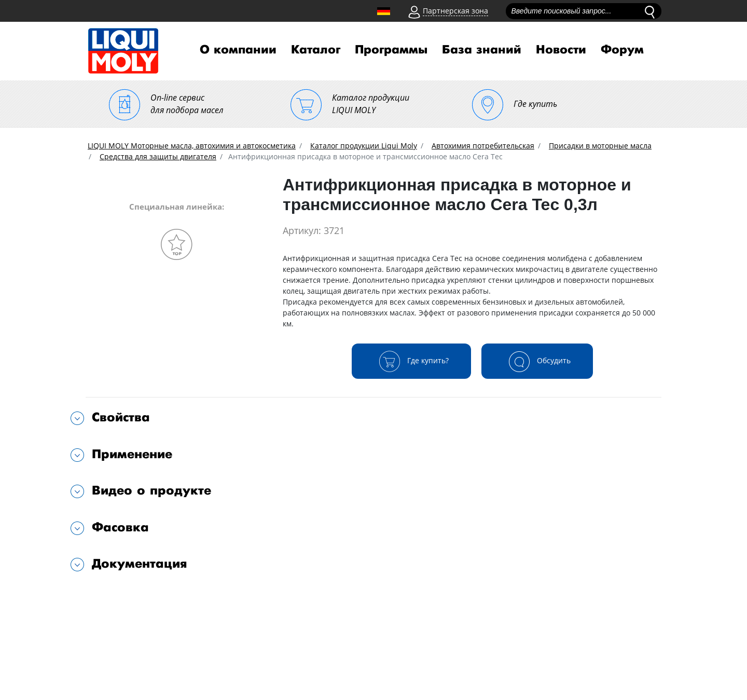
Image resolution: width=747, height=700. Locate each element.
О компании (238, 50)
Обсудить (537, 361)
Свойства (121, 417)
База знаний (482, 50)
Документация (140, 564)
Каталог (316, 50)
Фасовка (120, 527)
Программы (391, 50)
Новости (561, 50)
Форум (622, 50)
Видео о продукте (151, 491)
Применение (132, 454)
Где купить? (411, 361)
